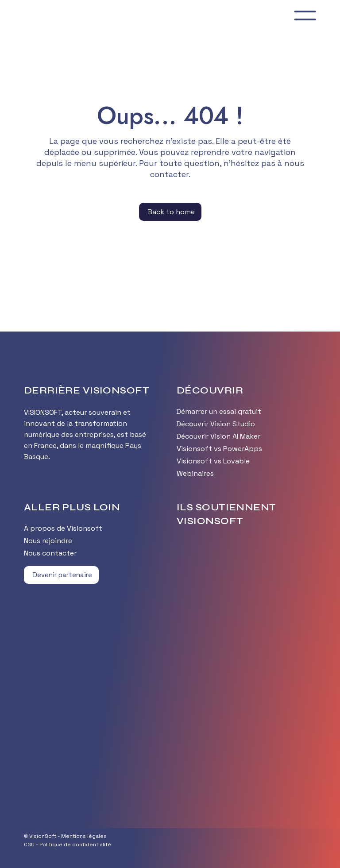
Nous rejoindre (48, 541)
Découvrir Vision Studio (216, 424)
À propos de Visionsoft (63, 528)
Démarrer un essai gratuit (219, 411)
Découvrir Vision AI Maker (218, 436)
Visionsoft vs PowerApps (219, 449)
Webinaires (195, 473)
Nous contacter (50, 553)
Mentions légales (84, 836)
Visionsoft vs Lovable (213, 461)
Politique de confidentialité (75, 845)
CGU (29, 845)
